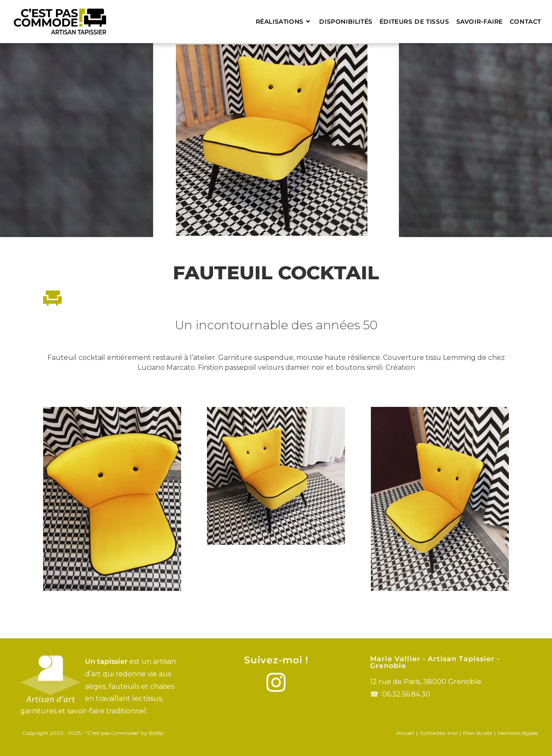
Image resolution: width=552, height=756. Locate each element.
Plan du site (478, 733)
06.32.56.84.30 (406, 694)
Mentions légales (518, 733)
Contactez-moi (439, 733)
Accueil (405, 733)
